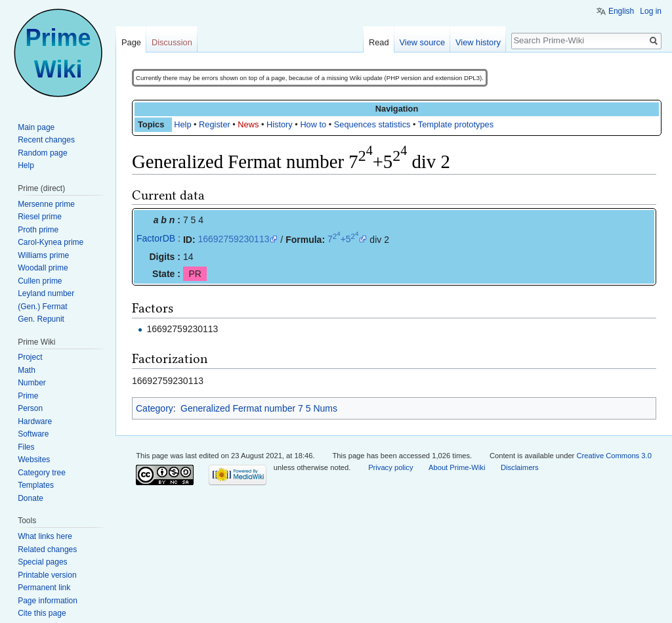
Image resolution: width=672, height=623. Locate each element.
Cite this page (42, 613)
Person (30, 408)
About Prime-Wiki (457, 467)
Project (30, 357)
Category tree (42, 473)
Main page (36, 127)
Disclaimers (520, 467)
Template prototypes (456, 124)
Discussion (172, 42)
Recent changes (46, 140)
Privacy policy (390, 467)
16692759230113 (233, 239)
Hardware (35, 421)
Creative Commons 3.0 (614, 456)
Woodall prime (43, 268)
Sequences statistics (372, 124)
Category (155, 408)
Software (33, 434)
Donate (31, 498)
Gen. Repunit (41, 319)
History (280, 124)
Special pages (42, 562)
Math (27, 370)
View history (478, 42)
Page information (48, 601)
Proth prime (38, 230)
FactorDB (156, 238)
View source (422, 42)
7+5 (343, 239)
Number (32, 383)
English (621, 11)
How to (313, 124)
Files (26, 447)
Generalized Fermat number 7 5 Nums (259, 408)
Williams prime (43, 255)
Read (379, 42)
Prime (28, 396)
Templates (36, 485)
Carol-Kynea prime (51, 242)
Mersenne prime (46, 204)
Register (215, 124)
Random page (42, 153)
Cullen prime (40, 281)
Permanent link (44, 588)
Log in (651, 11)
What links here (45, 536)
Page (131, 42)
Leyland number (46, 293)
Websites (34, 460)
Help (182, 124)
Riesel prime (40, 217)
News (248, 124)
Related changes (47, 549)
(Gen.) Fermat (42, 307)
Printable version (47, 575)
